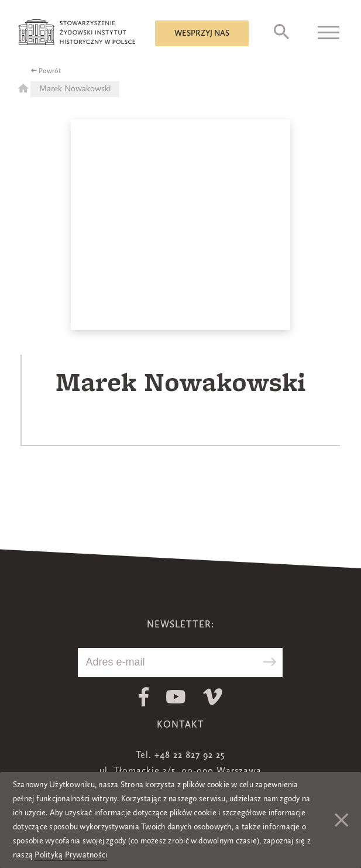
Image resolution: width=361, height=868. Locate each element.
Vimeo (213, 697)
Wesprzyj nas (202, 33)
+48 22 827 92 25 (190, 756)
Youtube (176, 697)
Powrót (50, 71)
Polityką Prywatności (71, 855)
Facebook (144, 697)
